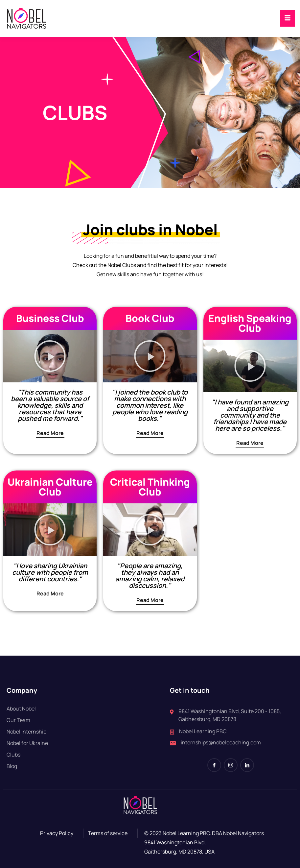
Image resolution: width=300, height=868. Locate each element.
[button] (50, 356)
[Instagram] (231, 765)
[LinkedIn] (247, 765)
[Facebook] (214, 765)
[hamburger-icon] (288, 18)
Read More (50, 433)
